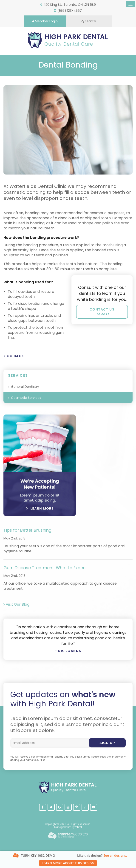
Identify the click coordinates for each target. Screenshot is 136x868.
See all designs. (115, 855)
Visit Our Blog (16, 604)
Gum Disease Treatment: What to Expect (45, 568)
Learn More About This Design (68, 863)
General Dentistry (25, 387)
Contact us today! (102, 312)
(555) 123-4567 (70, 11)
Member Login (45, 21)
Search (89, 21)
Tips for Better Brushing (27, 530)
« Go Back (14, 356)
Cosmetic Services (26, 398)
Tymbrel (77, 827)
